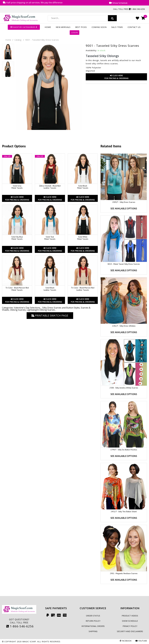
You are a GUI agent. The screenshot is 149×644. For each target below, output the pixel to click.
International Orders (93, 626)
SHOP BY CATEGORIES (24, 27)
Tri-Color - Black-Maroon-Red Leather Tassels (83, 289)
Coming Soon (99, 27)
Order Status (93, 616)
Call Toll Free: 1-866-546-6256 (129, 9)
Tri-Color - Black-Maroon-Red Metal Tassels (17, 289)
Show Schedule (130, 621)
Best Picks (81, 27)
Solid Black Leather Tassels (50, 289)
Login (75, 32)
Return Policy (93, 621)
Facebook (126, 641)
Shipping (93, 631)
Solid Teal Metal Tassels (50, 238)
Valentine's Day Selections (27, 308)
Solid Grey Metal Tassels (17, 187)
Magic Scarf (29, 642)
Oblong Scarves (18, 310)
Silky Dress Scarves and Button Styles (61, 308)
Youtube (141, 641)
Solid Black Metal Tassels (83, 187)
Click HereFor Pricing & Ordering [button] (116, 77)
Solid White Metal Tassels (83, 238)
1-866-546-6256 (20, 626)
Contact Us (134, 27)
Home (48, 27)
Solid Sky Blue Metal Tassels (17, 238)
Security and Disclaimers (130, 631)
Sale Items (117, 27)
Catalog (18, 40)
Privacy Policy (130, 626)
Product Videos (130, 616)
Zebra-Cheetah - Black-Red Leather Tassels (50, 187)
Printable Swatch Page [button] (50, 316)
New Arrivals (63, 27)
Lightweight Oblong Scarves (41, 310)
